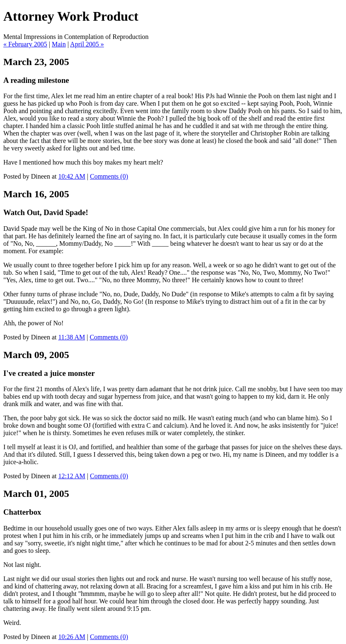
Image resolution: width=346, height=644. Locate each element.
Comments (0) (109, 176)
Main (59, 44)
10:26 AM (71, 637)
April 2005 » (87, 44)
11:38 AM (71, 337)
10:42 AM (71, 176)
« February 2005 (25, 44)
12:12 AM (71, 476)
